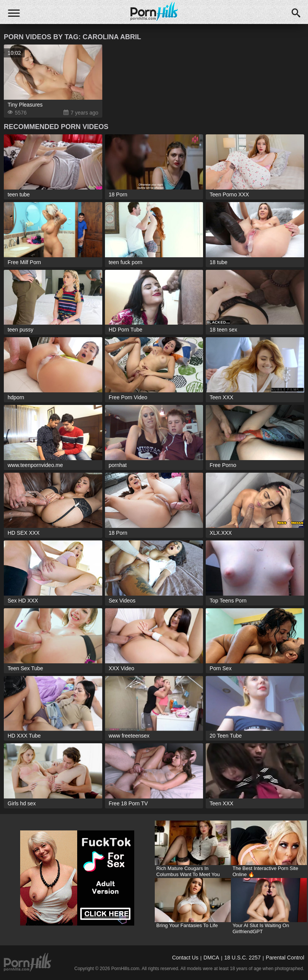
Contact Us (185, 958)
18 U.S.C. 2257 (243, 958)
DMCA (211, 958)
